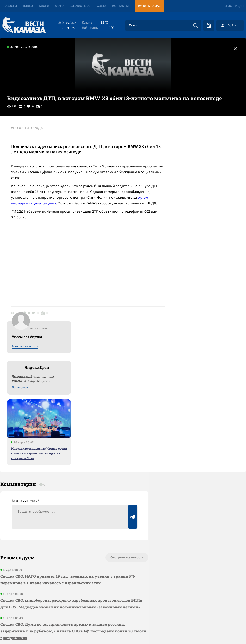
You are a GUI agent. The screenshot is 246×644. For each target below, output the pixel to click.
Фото (59, 6)
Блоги (44, 6)
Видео (28, 6)
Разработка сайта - (228, 630)
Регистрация (233, 6)
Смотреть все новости (116, 419)
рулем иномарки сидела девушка (69, 203)
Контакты (120, 6)
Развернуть (123, 612)
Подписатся (188, 174)
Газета (101, 6)
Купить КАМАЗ (149, 6)
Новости (10, 6)
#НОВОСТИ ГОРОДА (28, 128)
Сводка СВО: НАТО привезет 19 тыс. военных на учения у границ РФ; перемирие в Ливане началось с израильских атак (68, 441)
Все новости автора (193, 133)
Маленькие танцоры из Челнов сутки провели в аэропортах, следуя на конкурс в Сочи (207, 240)
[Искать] (196, 25)
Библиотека (80, 6)
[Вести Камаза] (24, 25)
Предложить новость (198, 435)
